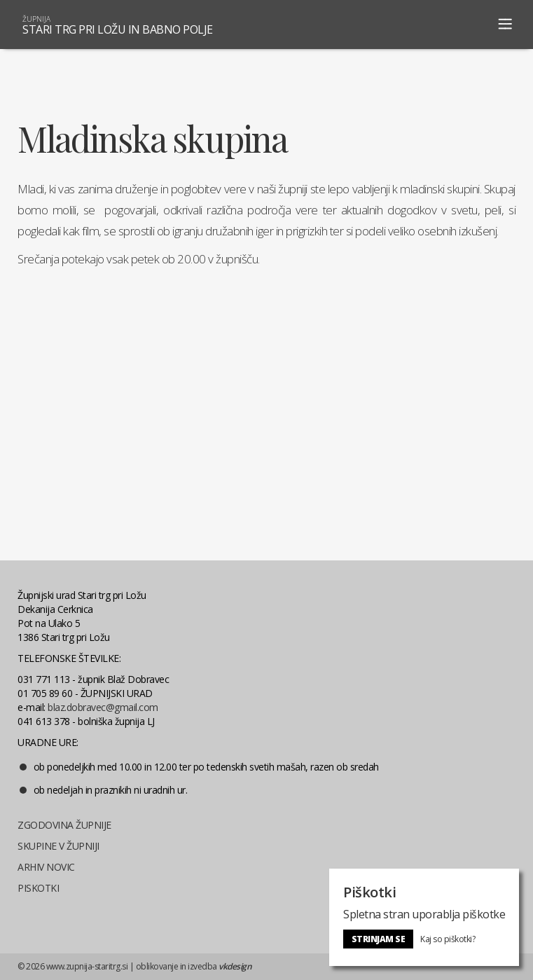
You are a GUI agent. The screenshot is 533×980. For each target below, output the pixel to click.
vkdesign (235, 966)
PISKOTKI (38, 888)
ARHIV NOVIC (46, 867)
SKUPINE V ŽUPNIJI (58, 846)
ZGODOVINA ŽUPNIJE (64, 825)
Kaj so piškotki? (448, 939)
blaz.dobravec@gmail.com (103, 707)
